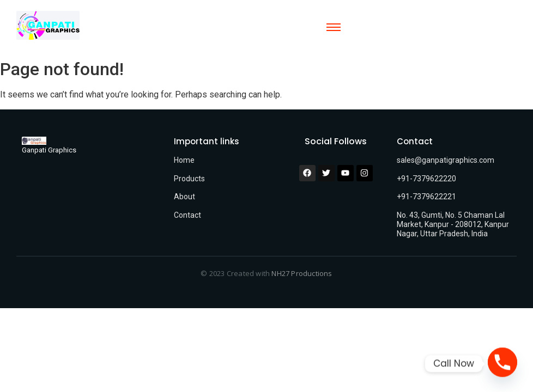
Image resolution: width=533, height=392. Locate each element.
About (184, 197)
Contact (187, 215)
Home (184, 160)
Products (189, 179)
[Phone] (502, 364)
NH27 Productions (302, 273)
